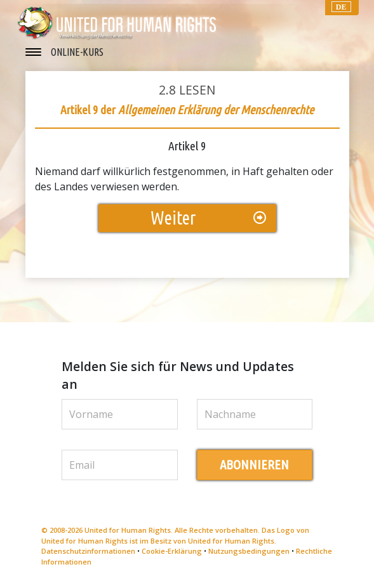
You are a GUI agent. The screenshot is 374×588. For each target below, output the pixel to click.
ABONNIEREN (254, 465)
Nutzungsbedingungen (249, 551)
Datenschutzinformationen (88, 551)
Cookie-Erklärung (172, 551)
